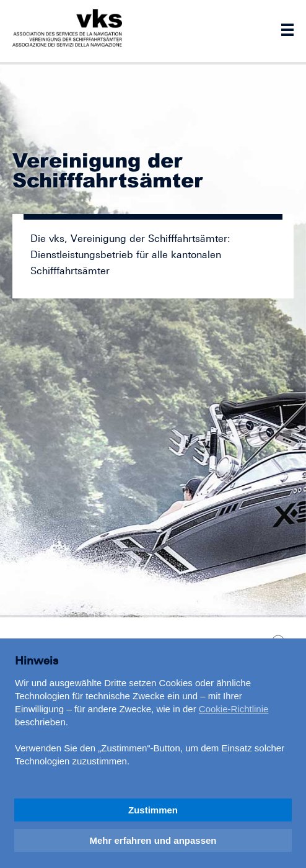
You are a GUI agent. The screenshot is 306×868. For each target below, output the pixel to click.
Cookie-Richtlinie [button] (234, 709)
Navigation (287, 30)
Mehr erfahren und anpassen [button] (153, 840)
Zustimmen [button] (153, 810)
